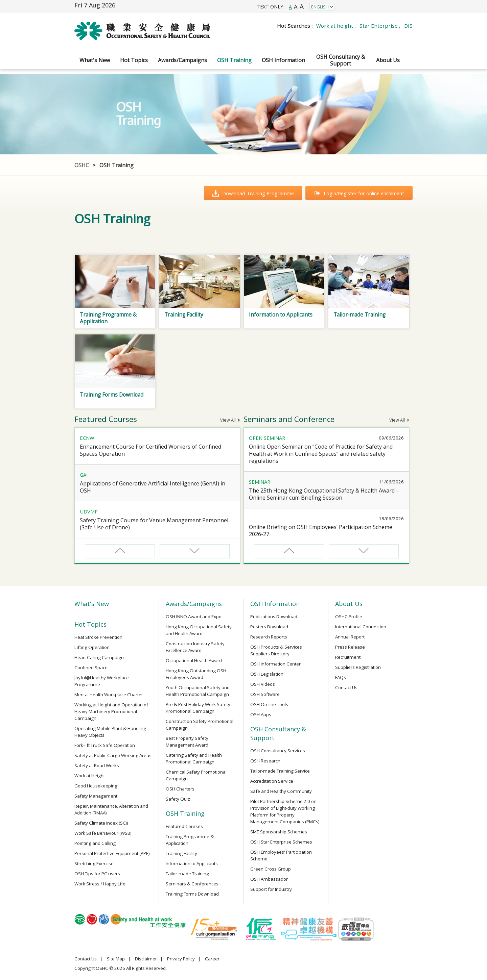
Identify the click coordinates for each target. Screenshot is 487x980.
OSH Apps (261, 714)
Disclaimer (146, 959)
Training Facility (181, 853)
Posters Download (269, 627)
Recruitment (348, 657)
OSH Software (265, 694)
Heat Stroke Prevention (98, 637)
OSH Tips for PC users (97, 874)
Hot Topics (134, 60)
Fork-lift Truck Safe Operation (105, 745)
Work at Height (90, 776)
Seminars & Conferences (192, 884)
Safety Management (96, 796)
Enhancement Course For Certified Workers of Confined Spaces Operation (150, 450)
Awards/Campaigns (182, 60)
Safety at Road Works (97, 765)
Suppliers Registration (358, 667)
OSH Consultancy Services (278, 751)
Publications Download (274, 617)
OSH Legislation (267, 674)
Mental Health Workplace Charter (109, 695)
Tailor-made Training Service (280, 771)
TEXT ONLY (270, 7)
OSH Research (265, 761)
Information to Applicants (192, 863)
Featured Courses (184, 826)
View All (230, 420)
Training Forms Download (192, 894)
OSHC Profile (349, 617)
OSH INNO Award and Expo (194, 617)
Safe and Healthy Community (281, 791)
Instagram (360, 7)
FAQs (341, 677)
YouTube (390, 7)
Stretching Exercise (94, 863)
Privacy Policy (181, 959)
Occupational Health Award (194, 660)
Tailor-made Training (187, 874)
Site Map (116, 959)
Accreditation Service (272, 781)
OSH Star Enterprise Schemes (281, 842)
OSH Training (234, 60)
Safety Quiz (178, 799)
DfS (408, 26)
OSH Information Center (275, 664)
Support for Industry (271, 889)
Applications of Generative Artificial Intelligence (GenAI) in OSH (153, 487)
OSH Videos (263, 684)
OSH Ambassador (269, 879)
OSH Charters (180, 789)
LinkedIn (375, 7)
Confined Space (91, 668)
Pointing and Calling (95, 843)
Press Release (350, 647)
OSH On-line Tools (269, 704)
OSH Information (283, 60)
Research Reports (269, 637)
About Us (388, 60)
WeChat (406, 7)
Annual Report (350, 637)
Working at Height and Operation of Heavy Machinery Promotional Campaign (111, 711)
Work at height (335, 26)
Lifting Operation (92, 647)
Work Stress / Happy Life (100, 884)
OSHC (82, 165)
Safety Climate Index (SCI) (101, 823)
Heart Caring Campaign (99, 657)
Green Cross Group (271, 869)
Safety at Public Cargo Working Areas (113, 755)
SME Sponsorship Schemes (279, 832)
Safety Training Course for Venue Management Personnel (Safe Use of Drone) (154, 524)
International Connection (361, 627)
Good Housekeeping (96, 786)
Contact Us (346, 687)
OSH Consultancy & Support (341, 60)
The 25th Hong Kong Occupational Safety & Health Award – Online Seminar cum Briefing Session (324, 494)
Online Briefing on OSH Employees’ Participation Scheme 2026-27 (321, 531)
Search (406, 35)
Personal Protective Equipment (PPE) (112, 853)
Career (212, 959)
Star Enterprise (379, 26)
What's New (95, 60)
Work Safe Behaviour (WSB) (103, 833)
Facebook (345, 7)
